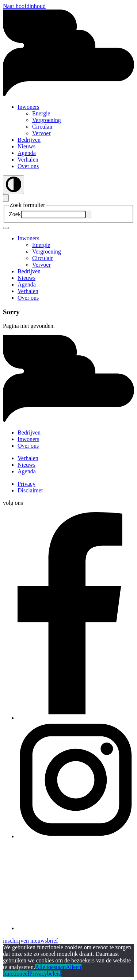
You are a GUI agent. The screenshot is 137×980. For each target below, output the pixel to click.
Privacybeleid (45, 974)
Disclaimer (30, 490)
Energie (41, 113)
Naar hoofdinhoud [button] (24, 6)
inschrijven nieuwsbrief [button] (31, 941)
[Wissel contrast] (14, 185)
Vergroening (47, 120)
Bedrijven (29, 140)
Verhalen (28, 160)
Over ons (28, 166)
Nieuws (26, 146)
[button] (68, 420)
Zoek (15, 214)
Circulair (43, 127)
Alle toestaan (50, 967)
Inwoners (28, 107)
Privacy (26, 484)
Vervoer (41, 133)
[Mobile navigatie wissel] (6, 228)
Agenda (27, 153)
